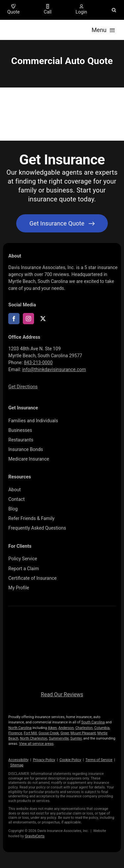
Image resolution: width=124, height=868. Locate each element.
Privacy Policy (44, 760)
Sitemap (17, 765)
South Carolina (93, 722)
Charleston (84, 728)
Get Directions (23, 387)
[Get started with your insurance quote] (62, 223)
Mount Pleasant (83, 733)
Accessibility (18, 760)
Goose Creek (49, 733)
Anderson (66, 728)
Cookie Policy (70, 760)
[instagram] (28, 319)
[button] (114, 10)
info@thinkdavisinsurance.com (54, 369)
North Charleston (34, 738)
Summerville (59, 738)
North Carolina (20, 728)
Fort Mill (30, 733)
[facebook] (14, 319)
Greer (65, 733)
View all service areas (36, 744)
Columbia (102, 728)
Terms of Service (99, 760)
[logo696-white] (62, 622)
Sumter (76, 738)
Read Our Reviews (62, 694)
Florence (15, 733)
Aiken (52, 728)
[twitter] (43, 319)
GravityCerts (35, 836)
